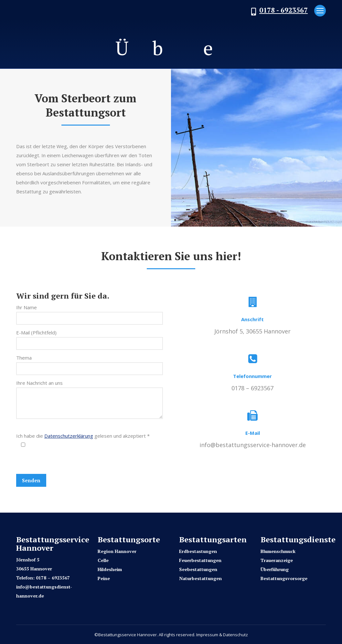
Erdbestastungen (198, 551)
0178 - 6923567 (283, 10)
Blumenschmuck (278, 551)
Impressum (207, 635)
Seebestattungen (198, 569)
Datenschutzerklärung (69, 436)
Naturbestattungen (200, 578)
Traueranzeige (277, 560)
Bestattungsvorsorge (284, 578)
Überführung (275, 569)
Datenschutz (235, 635)
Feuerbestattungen (200, 560)
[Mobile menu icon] (320, 11)
